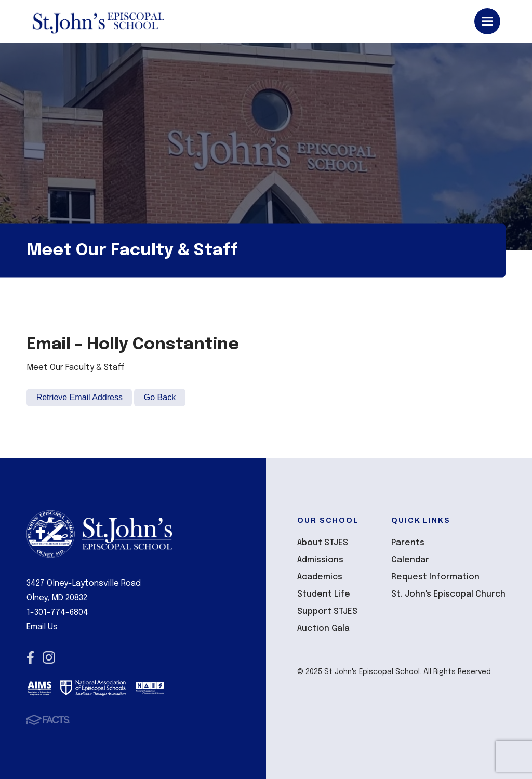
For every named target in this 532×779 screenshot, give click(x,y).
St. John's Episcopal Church (448, 594)
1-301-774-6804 (57, 612)
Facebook (30, 657)
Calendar (410, 560)
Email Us (42, 627)
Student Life (324, 594)
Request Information (435, 577)
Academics (320, 577)
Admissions (320, 560)
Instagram (49, 657)
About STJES (323, 543)
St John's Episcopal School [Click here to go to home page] (98, 21)
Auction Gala (323, 629)
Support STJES (327, 611)
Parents (408, 543)
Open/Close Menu (487, 21)
